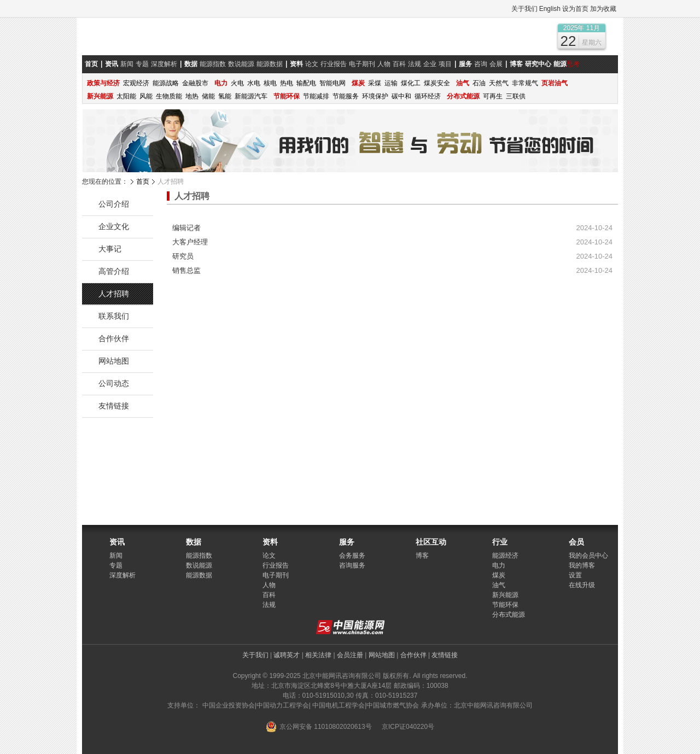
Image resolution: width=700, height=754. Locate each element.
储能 (208, 96)
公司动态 (114, 383)
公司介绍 (114, 204)
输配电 (306, 83)
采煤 (375, 83)
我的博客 (582, 565)
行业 (500, 542)
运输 (391, 83)
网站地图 (114, 361)
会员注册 (350, 655)
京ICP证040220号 (408, 727)
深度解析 (164, 64)
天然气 (499, 83)
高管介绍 (114, 271)
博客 (422, 556)
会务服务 (352, 556)
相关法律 (318, 655)
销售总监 (186, 270)
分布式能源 (509, 615)
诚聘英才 (287, 655)
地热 (192, 96)
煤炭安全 (437, 83)
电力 (499, 565)
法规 (415, 64)
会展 (496, 64)
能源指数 (213, 64)
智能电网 (332, 83)
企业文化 (114, 226)
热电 (287, 83)
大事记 (110, 249)
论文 (312, 64)
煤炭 (499, 575)
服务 (347, 542)
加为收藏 (603, 9)
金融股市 (195, 83)
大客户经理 (190, 242)
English (550, 9)
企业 (430, 64)
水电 (254, 83)
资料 (270, 542)
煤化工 (411, 83)
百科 (399, 64)
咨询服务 (352, 565)
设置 (575, 575)
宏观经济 (136, 83)
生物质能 (169, 96)
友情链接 (114, 406)
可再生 (493, 96)
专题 (142, 64)
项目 (445, 64)
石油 (479, 83)
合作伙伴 (114, 338)
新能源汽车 (251, 96)
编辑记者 (186, 228)
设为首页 (575, 9)
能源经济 (505, 556)
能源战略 (166, 83)
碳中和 (401, 96)
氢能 (225, 96)
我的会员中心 (588, 556)
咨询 (481, 64)
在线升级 (582, 585)
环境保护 (375, 96)
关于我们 (524, 9)
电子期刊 (362, 64)
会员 (576, 542)
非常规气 (525, 83)
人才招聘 (114, 294)
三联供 (516, 96)
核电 (270, 83)
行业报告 (334, 64)
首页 (143, 182)
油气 (499, 585)
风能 (146, 96)
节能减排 (316, 96)
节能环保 (505, 605)
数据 (194, 542)
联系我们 (114, 316)
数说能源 (241, 64)
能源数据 (270, 64)
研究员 (183, 256)
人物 (384, 64)
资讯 (117, 542)
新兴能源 (505, 595)
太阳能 (126, 96)
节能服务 (346, 96)
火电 (237, 83)
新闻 (127, 64)
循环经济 (428, 96)
